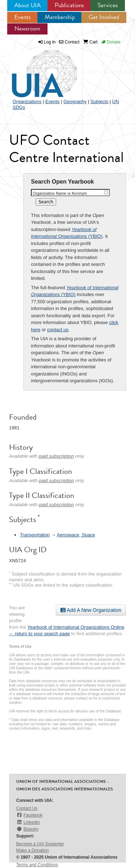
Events (22, 17)
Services (108, 5)
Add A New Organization (91, 610)
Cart (90, 42)
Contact (69, 42)
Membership (60, 17)
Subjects (99, 101)
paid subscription (57, 456)
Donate (111, 42)
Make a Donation (33, 850)
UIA (36, 70)
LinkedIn (28, 822)
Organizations (27, 101)
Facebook (29, 815)
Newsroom (27, 29)
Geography (75, 101)
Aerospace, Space (76, 535)
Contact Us (27, 808)
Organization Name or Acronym (60, 193)
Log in (50, 42)
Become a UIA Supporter (40, 844)
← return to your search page (39, 634)
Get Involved (104, 17)
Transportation (35, 535)
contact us (58, 330)
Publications (69, 5)
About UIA (28, 5)
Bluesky (27, 829)
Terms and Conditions (37, 865)
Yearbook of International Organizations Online (76, 627)
